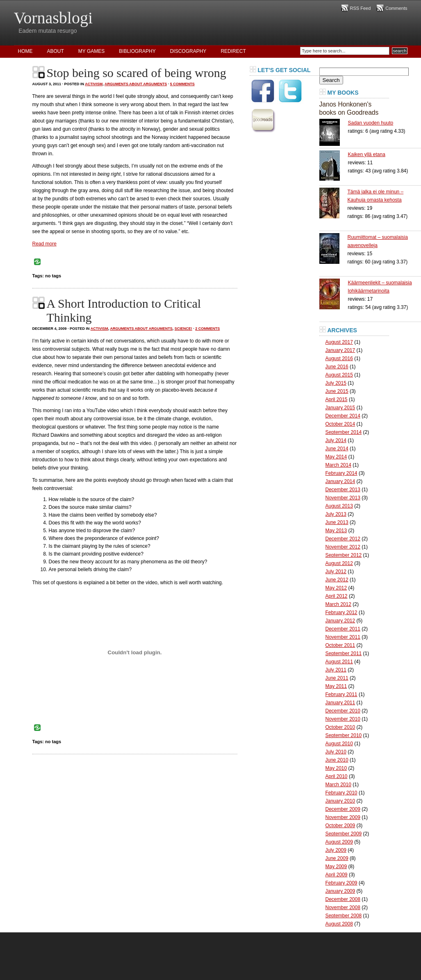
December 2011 (343, 629)
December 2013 (343, 490)
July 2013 (336, 514)
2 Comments (207, 329)
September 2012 (344, 555)
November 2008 (343, 907)
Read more (44, 244)
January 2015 (340, 408)
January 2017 (340, 350)
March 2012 (338, 604)
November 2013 (343, 498)
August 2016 (339, 358)
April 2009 (337, 875)
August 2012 (339, 563)
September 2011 (344, 653)
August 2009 (339, 842)
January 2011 (340, 703)
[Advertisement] (282, 260)
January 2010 (340, 801)
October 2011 (340, 645)
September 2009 (344, 834)
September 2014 (344, 432)
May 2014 (336, 457)
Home (25, 51)
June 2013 (337, 522)
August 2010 (339, 744)
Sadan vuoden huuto (371, 123)
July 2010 (336, 752)
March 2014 (338, 465)
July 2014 (336, 440)
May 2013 (336, 531)
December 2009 (343, 809)
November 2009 (343, 817)
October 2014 (340, 424)
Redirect (233, 51)
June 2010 (337, 760)
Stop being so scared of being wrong (137, 73)
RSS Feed (361, 8)
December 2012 (343, 539)
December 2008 (343, 899)
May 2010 (336, 768)
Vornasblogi (53, 18)
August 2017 (339, 342)
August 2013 (339, 506)
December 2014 (343, 416)
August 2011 (339, 662)
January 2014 (340, 481)
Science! (183, 329)
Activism (94, 84)
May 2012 (336, 588)
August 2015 (339, 375)
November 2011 (343, 637)
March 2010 (338, 785)
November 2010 (343, 719)
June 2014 (337, 449)
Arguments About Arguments (136, 84)
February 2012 (341, 612)
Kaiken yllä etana (367, 154)
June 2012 (337, 580)
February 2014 (341, 473)
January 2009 (340, 891)
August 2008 (339, 924)
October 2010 (340, 727)
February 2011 (341, 694)
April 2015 (337, 399)
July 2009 (336, 850)
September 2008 (344, 916)
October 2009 (340, 826)
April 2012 (337, 596)
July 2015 (336, 383)
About (56, 51)
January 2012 (340, 621)
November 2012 (343, 547)
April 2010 (337, 776)
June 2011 (337, 678)
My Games (91, 51)
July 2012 (336, 572)
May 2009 (336, 867)
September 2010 (344, 735)
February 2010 (341, 793)
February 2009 (341, 883)
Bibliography (137, 51)
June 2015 (337, 391)
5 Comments (182, 84)
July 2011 (336, 670)
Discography (188, 51)
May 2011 (336, 686)
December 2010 (343, 711)
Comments (396, 8)
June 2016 (337, 367)
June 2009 (337, 858)
